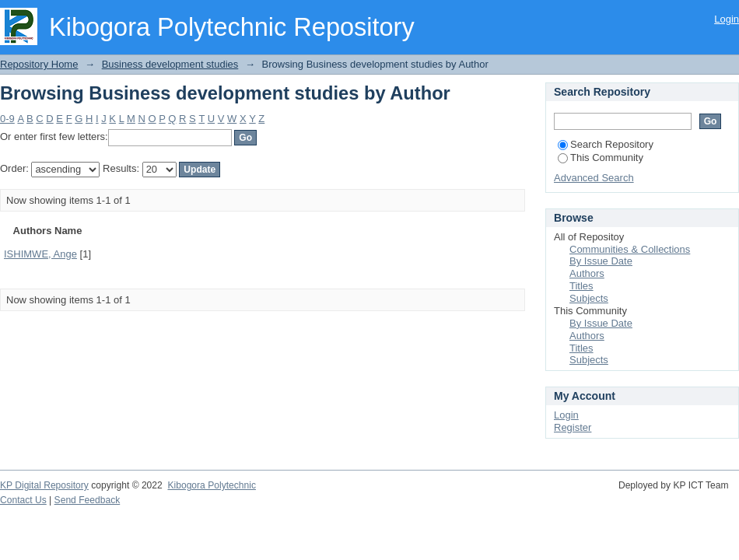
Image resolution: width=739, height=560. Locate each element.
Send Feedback (88, 500)
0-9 (7, 119)
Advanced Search (594, 178)
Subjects (589, 298)
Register (573, 427)
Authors (587, 273)
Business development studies (170, 64)
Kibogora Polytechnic (211, 485)
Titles (581, 286)
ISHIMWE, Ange (40, 254)
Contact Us (23, 500)
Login (727, 19)
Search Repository (606, 144)
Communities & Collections (630, 249)
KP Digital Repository (44, 485)
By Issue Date (601, 261)
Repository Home (39, 64)
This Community (601, 157)
